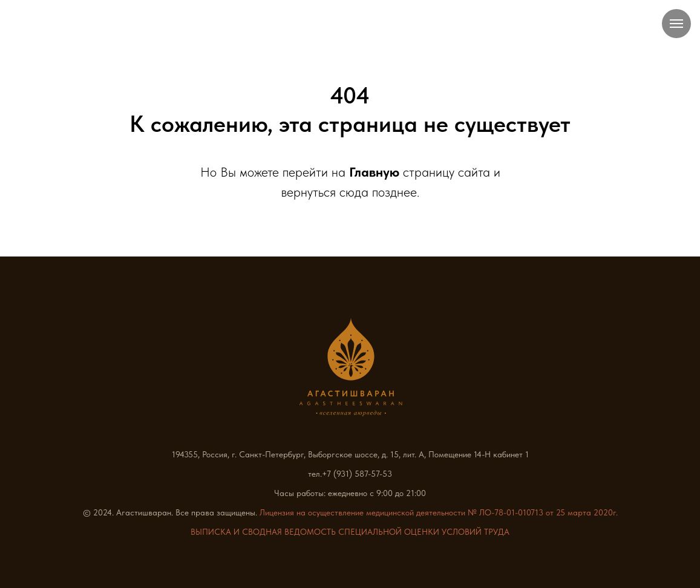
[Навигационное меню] (676, 24)
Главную (374, 172)
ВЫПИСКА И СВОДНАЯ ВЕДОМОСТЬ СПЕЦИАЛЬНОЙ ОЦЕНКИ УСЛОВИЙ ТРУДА (350, 532)
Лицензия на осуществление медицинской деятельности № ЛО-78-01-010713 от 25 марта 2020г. (439, 512)
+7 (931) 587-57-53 (357, 474)
